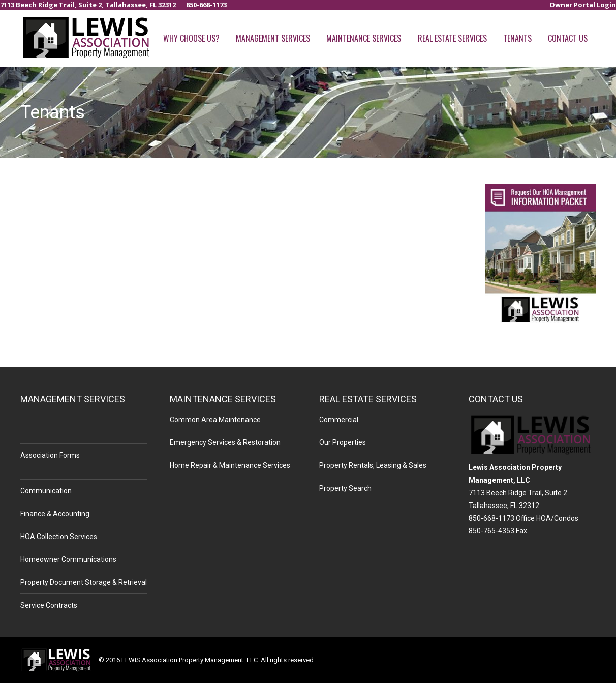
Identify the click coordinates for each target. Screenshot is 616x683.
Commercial (339, 420)
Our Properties (343, 442)
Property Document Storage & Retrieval (84, 582)
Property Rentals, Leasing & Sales (373, 465)
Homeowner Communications (68, 559)
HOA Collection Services (59, 537)
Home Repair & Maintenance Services (230, 465)
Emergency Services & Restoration (225, 442)
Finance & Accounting (55, 514)
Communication (46, 491)
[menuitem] (583, 5)
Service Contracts (49, 605)
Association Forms (50, 455)
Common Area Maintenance (215, 420)
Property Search (345, 488)
